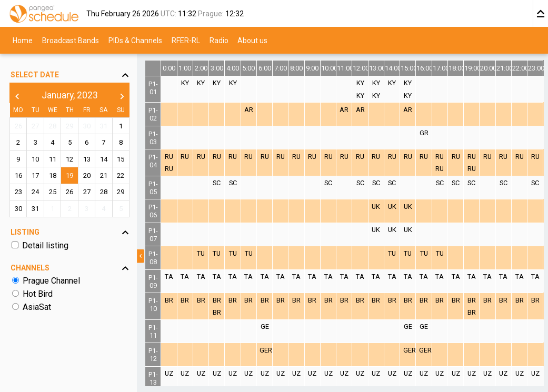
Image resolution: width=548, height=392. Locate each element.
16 (18, 175)
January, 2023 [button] (70, 95)
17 (35, 175)
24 (35, 192)
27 (35, 126)
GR (424, 133)
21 (104, 175)
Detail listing (45, 245)
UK (376, 207)
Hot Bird (38, 294)
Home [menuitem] (23, 40)
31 (104, 126)
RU (169, 157)
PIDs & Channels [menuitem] (135, 40)
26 (18, 126)
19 (69, 175)
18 (53, 175)
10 (35, 159)
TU (201, 253)
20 (87, 175)
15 (121, 159)
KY (185, 83)
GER (266, 350)
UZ (169, 373)
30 (87, 126)
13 (87, 159)
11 (53, 159)
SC (217, 183)
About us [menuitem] (252, 40)
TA (169, 277)
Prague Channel (51, 281)
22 (121, 175)
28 (53, 126)
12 (69, 159)
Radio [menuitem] (219, 40)
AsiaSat (37, 307)
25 (53, 192)
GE (265, 326)
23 (18, 192)
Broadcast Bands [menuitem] (71, 40)
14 (104, 159)
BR (169, 300)
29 (69, 126)
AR (249, 110)
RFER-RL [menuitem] (186, 40)
